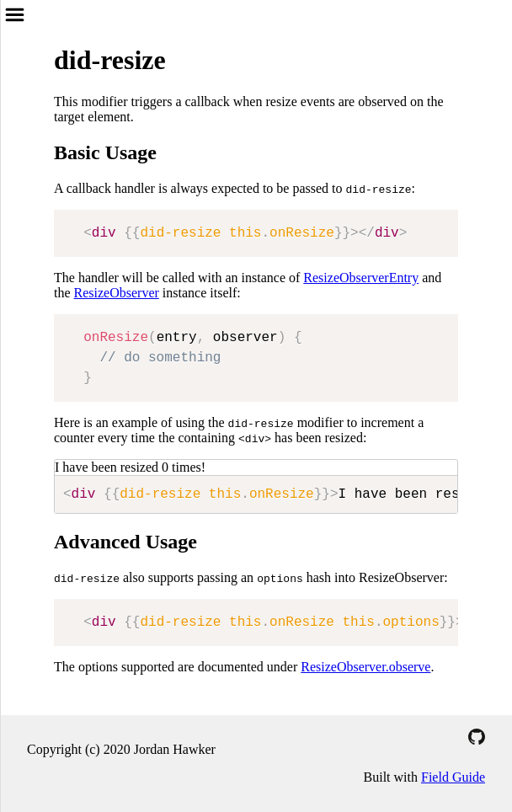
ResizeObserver (117, 293)
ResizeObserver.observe (365, 667)
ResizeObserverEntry (361, 278)
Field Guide (453, 777)
